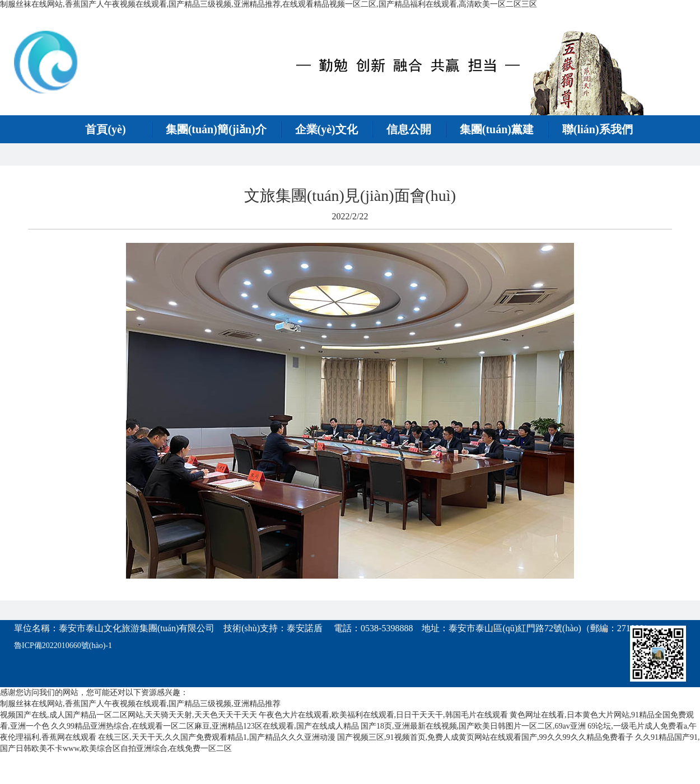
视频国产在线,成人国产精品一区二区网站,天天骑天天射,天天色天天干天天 (129, 715)
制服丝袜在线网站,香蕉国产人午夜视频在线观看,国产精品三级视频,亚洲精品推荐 (140, 704)
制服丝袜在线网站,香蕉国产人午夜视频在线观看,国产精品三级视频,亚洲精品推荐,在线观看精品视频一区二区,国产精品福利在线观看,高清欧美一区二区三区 (269, 4)
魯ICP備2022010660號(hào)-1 (63, 645)
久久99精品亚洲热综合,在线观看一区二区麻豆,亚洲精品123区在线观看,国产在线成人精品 (205, 726)
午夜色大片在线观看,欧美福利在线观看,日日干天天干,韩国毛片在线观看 (383, 715)
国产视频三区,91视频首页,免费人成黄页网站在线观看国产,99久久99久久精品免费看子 (485, 737)
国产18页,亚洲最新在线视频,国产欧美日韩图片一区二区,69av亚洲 (473, 726)
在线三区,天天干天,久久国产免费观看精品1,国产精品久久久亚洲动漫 (217, 737)
